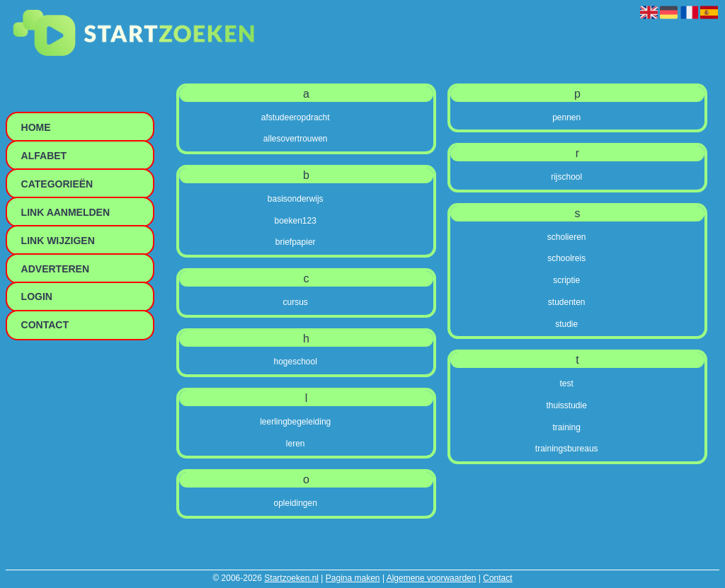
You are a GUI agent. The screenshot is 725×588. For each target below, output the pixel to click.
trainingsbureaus (567, 449)
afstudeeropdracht (296, 117)
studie (566, 324)
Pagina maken (353, 578)
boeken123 (296, 221)
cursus (296, 302)
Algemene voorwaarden (432, 578)
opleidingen (296, 503)
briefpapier (296, 242)
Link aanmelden (65, 212)
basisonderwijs (296, 199)
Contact (497, 578)
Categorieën (57, 184)
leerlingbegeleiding (295, 422)
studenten (567, 302)
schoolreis (566, 258)
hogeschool (296, 362)
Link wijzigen (58, 241)
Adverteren (55, 269)
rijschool (566, 177)
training (567, 427)
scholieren (567, 237)
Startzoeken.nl (291, 578)
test (567, 384)
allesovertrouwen (296, 139)
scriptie (566, 280)
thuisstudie (567, 405)
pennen (566, 117)
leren (296, 444)
